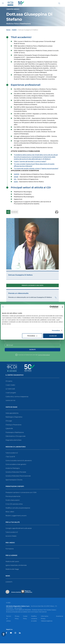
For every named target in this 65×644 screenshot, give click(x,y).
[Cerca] (59, 3)
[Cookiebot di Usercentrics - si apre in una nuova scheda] (51, 307)
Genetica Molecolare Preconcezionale (18, 477)
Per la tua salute (13, 523)
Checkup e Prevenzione (13, 425)
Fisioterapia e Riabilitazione (15, 433)
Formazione (10, 549)
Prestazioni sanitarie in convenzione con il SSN (21, 493)
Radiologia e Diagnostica (14, 418)
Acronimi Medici (11, 537)
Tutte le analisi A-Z (12, 453)
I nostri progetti (11, 393)
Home (8, 30)
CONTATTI (9, 583)
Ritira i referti (10, 512)
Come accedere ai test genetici (16, 465)
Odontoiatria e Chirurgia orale (16, 437)
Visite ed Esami (11, 408)
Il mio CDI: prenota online (14, 505)
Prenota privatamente (13, 497)
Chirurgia (9, 422)
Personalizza (56, 330)
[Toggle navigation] (3, 3)
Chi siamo (9, 382)
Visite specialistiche (12, 414)
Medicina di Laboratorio (16, 447)
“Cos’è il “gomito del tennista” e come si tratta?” (30, 161)
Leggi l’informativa (44, 355)
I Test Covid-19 (10, 457)
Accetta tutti (53, 336)
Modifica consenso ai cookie (34, 619)
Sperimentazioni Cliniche (14, 480)
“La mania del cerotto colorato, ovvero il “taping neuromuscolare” (36, 168)
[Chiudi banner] (62, 307)
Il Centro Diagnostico (15, 376)
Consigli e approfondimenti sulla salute (19, 529)
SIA (15, 179)
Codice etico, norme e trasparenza (17, 397)
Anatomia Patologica (13, 469)
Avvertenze (60, 617)
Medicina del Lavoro (12, 562)
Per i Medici (10, 543)
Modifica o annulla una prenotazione (18, 509)
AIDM (16, 182)
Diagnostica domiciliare (13, 441)
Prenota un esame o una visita (33, 285)
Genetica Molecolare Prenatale (16, 473)
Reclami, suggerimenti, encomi (16, 516)
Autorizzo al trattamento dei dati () (34, 355)
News (8, 577)
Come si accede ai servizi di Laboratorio (19, 461)
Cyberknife (9, 429)
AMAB (16, 177)
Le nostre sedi (10, 390)
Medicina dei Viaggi (12, 570)
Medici (14, 30)
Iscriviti (32, 350)
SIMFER (17, 174)
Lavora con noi (10, 401)
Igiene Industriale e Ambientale (16, 566)
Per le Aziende (11, 556)
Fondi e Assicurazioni (13, 501)
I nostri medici (10, 386)
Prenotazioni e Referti (15, 487)
